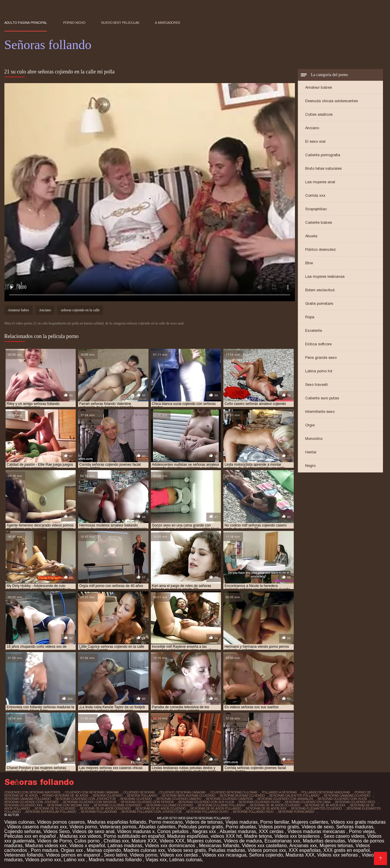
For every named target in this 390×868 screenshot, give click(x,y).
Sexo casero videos (344, 836)
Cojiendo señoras (23, 831)
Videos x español (87, 846)
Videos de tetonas (204, 822)
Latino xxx (75, 860)
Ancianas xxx (303, 846)
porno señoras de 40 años (65, 795)
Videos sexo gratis (187, 850)
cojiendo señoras (139, 792)
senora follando (142, 795)
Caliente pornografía (323, 155)
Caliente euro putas (322, 398)
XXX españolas (304, 850)
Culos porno (88, 841)
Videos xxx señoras (338, 855)
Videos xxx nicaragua (224, 855)
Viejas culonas (20, 822)
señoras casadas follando (28, 799)
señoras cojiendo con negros (90, 802)
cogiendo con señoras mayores (32, 792)
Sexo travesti (316, 385)
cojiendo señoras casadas (182, 792)
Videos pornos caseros (61, 822)
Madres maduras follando (116, 860)
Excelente (314, 330)
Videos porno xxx (43, 860)
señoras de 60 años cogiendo (105, 808)
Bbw (309, 263)
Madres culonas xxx (144, 850)
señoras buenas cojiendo (242, 795)
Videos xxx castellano (264, 846)
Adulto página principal (26, 23)
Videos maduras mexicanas (317, 831)
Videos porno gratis (279, 827)
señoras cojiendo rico (355, 802)
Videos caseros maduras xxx (37, 827)
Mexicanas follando (219, 846)
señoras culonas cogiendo (118, 805)
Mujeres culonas (204, 841)
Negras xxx (205, 831)
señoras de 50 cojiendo (55, 808)
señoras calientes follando (294, 795)
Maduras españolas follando (117, 822)
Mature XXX (144, 841)
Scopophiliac (316, 209)
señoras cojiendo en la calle (80, 310)
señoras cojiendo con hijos (342, 799)
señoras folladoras (99, 812)
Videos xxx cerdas (180, 855)
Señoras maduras (355, 827)
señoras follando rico (253, 812)
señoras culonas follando (222, 805)
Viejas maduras (242, 822)
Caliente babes (319, 222)
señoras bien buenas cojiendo (189, 795)
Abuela (311, 236)
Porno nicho (74, 23)
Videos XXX (172, 841)
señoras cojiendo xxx (24, 805)
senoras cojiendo (136, 799)
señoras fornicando (296, 812)
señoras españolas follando (51, 812)
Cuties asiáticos (319, 114)
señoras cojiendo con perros (147, 802)
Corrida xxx (315, 195)
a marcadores (167, 23)
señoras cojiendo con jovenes (32, 802)
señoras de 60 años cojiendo (161, 808)
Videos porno (83, 827)
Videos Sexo (57, 831)
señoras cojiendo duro (260, 802)
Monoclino (314, 439)
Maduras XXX (300, 855)
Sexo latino (115, 855)
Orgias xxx (72, 850)
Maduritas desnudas (324, 841)
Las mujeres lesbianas (325, 276)
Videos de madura (243, 841)
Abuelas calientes (157, 827)
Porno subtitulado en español (134, 836)
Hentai (311, 452)
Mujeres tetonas (336, 846)
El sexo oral (315, 141)
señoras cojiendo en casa (308, 802)
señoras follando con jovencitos (152, 812)
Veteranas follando (24, 855)
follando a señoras (279, 792)
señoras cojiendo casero (179, 799)
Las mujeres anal (320, 182)
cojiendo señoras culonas (234, 792)
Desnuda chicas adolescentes (331, 101)
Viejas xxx (156, 860)
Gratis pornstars (319, 303)
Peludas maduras (227, 850)
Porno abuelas (241, 827)
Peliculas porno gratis (201, 827)
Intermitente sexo (320, 412)
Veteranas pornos (118, 827)
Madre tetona (258, 836)
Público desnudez (321, 249)
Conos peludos (174, 831)
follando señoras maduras (326, 792)
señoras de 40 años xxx (325, 805)
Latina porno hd (319, 371)
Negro (310, 466)
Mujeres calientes (310, 822)
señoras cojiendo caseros (229, 799)
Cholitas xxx (116, 841)
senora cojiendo (108, 795)
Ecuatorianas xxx (282, 841)
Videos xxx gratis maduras (358, 822)
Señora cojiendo (266, 855)
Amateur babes (319, 87)
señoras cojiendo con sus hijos (206, 802)
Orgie (310, 425)
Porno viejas (362, 831)
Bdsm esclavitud (320, 290)
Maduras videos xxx (46, 846)
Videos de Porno (55, 841)
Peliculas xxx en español (31, 836)
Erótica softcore (319, 344)
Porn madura (44, 850)
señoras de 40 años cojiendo (275, 805)
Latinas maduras (125, 846)
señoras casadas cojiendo (347, 795)
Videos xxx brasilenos (298, 836)
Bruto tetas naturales (323, 168)
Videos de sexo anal (93, 831)
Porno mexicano (166, 822)
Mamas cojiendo (104, 850)
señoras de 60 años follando (216, 808)
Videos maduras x (136, 831)
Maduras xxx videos (80, 836)
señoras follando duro (207, 812)
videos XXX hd (226, 836)
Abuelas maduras (238, 831)
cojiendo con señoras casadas (92, 792)
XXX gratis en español (347, 850)
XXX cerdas (272, 831)
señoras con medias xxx (68, 805)
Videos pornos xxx (267, 850)
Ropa (310, 317)
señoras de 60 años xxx (266, 808)
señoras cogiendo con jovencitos (86, 799)
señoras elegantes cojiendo (316, 808)
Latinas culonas (186, 860)
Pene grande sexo (321, 358)
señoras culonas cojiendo (170, 805)
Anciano (312, 128)
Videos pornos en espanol (74, 855)
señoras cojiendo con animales (285, 799)
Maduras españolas (188, 836)
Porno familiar (275, 822)
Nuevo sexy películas (120, 23)
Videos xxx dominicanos (171, 846)
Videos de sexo (318, 827)
